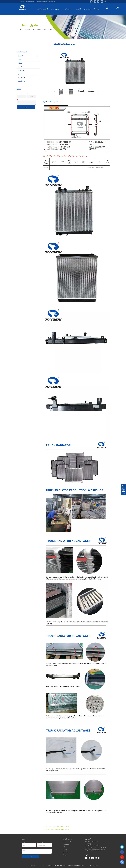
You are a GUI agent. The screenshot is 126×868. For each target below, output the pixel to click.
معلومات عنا (56, 9)
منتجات (69, 9)
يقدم (26, 107)
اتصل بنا (97, 9)
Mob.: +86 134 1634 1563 (27, 1)
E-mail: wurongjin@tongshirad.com (46, 1)
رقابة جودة (88, 9)
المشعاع (39, 29)
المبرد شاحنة (46, 29)
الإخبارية (78, 9)
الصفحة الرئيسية (42, 9)
